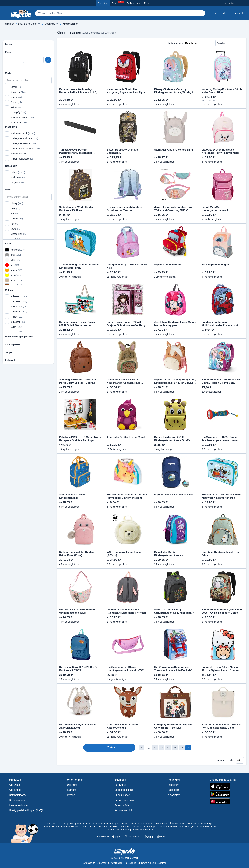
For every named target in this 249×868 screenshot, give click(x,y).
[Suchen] (201, 13)
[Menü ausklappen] (39, 24)
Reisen (148, 3)
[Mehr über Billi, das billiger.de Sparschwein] (25, 830)
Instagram (173, 785)
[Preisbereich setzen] (48, 60)
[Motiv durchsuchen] (28, 197)
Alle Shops (15, 790)
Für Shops (120, 785)
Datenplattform (17, 795)
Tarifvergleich (133, 3)
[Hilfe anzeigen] (35, 337)
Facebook (173, 790)
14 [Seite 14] (168, 748)
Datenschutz (89, 863)
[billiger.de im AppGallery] (223, 802)
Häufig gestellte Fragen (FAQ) (26, 810)
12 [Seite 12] (155, 748)
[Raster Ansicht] (234, 43)
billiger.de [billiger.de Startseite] (10, 24)
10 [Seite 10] (142, 748)
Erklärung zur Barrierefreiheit (152, 863)
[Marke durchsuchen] (28, 80)
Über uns (72, 785)
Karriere (72, 790)
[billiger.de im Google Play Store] (223, 794)
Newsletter (174, 795)
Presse (71, 795)
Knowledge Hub (123, 810)
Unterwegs (50, 24)
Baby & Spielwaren (28, 24)
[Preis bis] (34, 60)
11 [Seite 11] (148, 748)
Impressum (130, 863)
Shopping (103, 3)
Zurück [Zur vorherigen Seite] (109, 748)
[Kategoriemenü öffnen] (5, 13)
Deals (118, 3)
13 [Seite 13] (162, 748)
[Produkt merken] (99, 53)
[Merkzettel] (217, 13)
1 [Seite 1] (128, 748)
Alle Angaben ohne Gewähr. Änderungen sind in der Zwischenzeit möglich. (178, 824)
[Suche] (120, 13)
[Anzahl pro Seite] (240, 760)
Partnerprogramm (124, 800)
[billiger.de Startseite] (21, 13)
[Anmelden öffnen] (238, 13)
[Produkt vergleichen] (99, 58)
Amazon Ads (122, 805)
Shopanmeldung (124, 790)
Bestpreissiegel (18, 800)
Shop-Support (122, 795)
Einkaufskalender (19, 805)
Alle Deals (15, 785)
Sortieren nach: (175, 43)
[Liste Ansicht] (228, 43)
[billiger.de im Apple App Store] (223, 786)
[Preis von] (14, 60)
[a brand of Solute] (236, 3)
